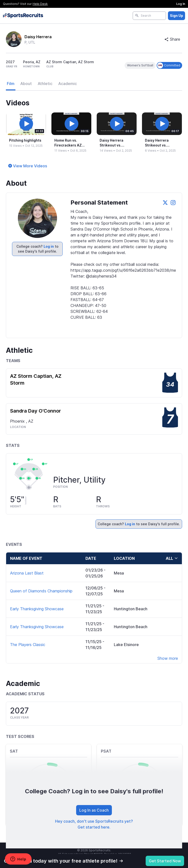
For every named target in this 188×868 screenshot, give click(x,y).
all (172, 558)
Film (11, 84)
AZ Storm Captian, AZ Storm (36, 379)
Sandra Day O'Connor (35, 411)
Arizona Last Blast (27, 573)
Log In (181, 4)
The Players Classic (28, 645)
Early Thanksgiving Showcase (37, 609)
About (26, 84)
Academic (68, 84)
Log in (49, 246)
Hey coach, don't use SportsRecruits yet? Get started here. (94, 824)
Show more (168, 658)
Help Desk (40, 4)
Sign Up (176, 16)
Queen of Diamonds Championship (41, 591)
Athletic (45, 84)
